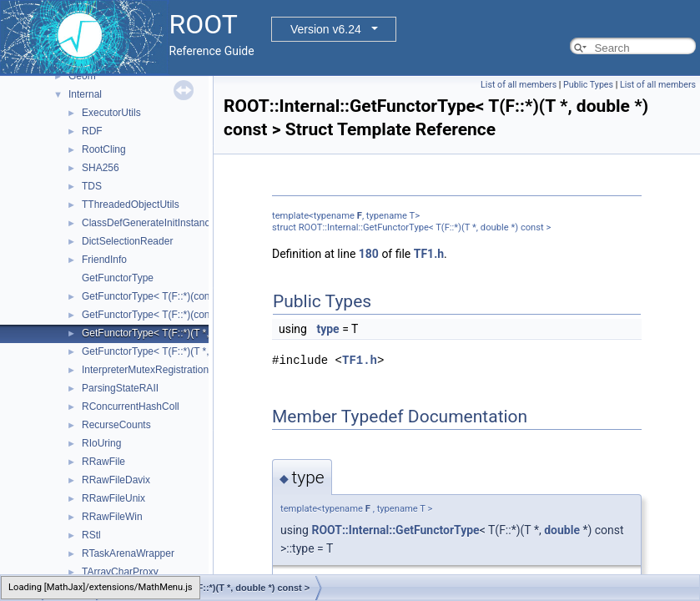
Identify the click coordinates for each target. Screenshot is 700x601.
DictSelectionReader (127, 241)
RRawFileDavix (116, 480)
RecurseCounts (116, 425)
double (562, 530)
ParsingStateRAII (120, 388)
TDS (92, 186)
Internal (85, 94)
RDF (92, 131)
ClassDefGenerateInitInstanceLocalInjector (177, 223)
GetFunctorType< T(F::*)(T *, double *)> (170, 351)
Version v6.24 (326, 29)
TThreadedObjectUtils (131, 205)
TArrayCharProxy (120, 572)
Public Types (588, 85)
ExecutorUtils (111, 113)
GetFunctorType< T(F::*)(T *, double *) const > (184, 333)
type (327, 329)
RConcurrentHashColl (131, 407)
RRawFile (103, 462)
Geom (82, 76)
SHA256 (101, 168)
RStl (91, 535)
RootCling (104, 149)
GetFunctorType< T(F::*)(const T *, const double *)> (196, 315)
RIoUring (101, 443)
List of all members (519, 85)
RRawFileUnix (113, 498)
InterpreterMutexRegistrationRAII (155, 370)
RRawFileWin (112, 517)
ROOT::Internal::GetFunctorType (395, 530)
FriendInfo (104, 260)
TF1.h (429, 254)
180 (369, 254)
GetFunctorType (118, 278)
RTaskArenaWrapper (128, 553)
